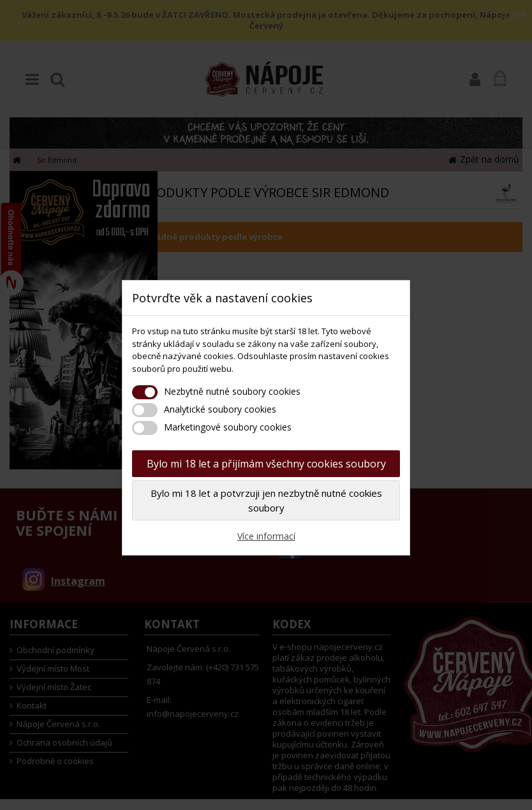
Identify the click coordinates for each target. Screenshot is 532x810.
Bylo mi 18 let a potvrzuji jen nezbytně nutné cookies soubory (266, 500)
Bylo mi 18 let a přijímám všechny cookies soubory (266, 464)
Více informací (266, 536)
